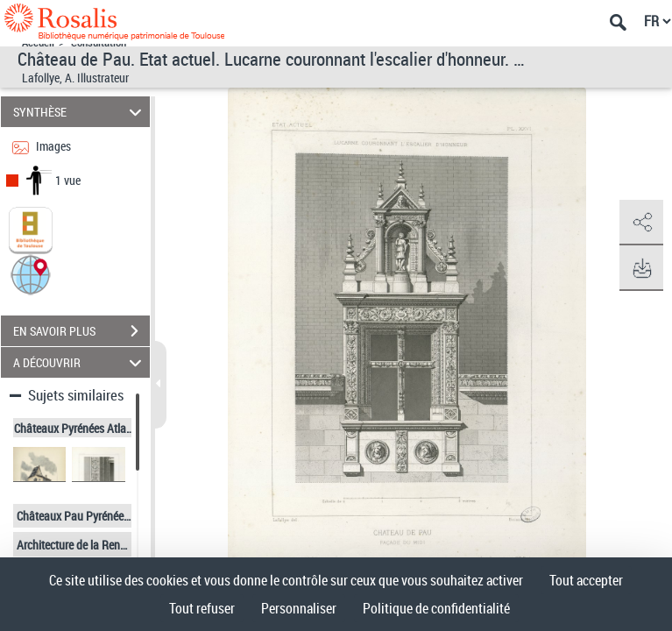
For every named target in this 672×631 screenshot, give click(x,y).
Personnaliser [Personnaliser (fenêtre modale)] (299, 608)
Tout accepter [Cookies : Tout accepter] (586, 580)
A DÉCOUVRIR (80, 362)
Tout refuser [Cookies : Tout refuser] (202, 608)
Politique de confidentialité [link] (436, 608)
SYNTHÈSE (80, 112)
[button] (31, 274)
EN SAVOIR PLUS (81, 331)
